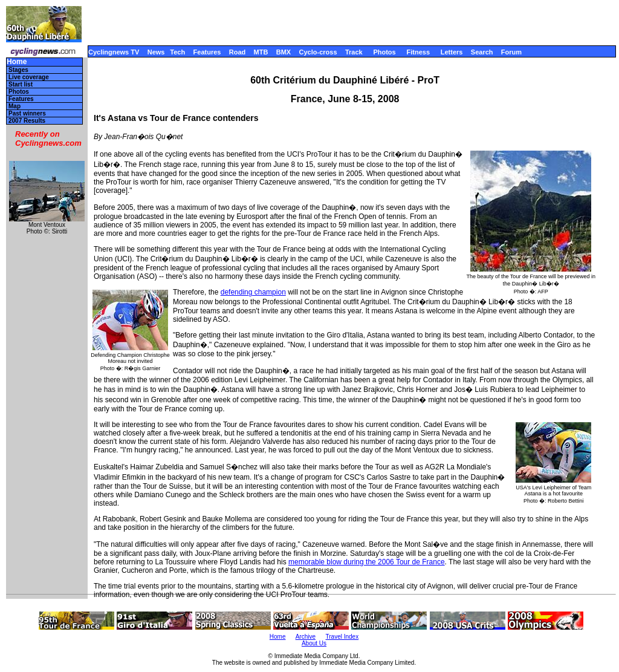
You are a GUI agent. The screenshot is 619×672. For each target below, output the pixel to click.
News (156, 52)
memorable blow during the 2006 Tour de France (367, 562)
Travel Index (342, 637)
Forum (511, 52)
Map (15, 106)
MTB (261, 52)
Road (238, 52)
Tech (177, 52)
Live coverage (29, 77)
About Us (314, 643)
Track (354, 52)
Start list (21, 84)
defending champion (253, 292)
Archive (306, 637)
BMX (284, 52)
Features (207, 52)
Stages (18, 70)
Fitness (418, 52)
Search (482, 52)
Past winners (27, 113)
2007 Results (27, 121)
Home (17, 62)
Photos (384, 52)
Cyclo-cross (318, 52)
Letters (452, 52)
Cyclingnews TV (114, 52)
